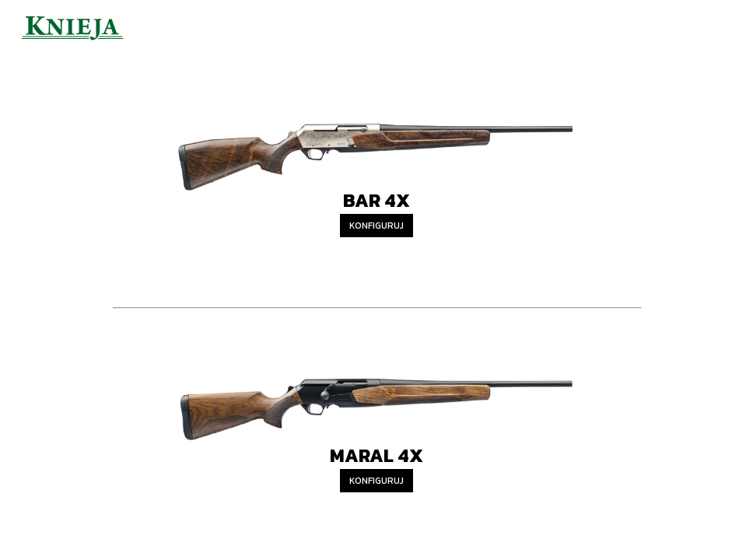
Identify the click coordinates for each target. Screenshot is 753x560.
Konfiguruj (376, 226)
